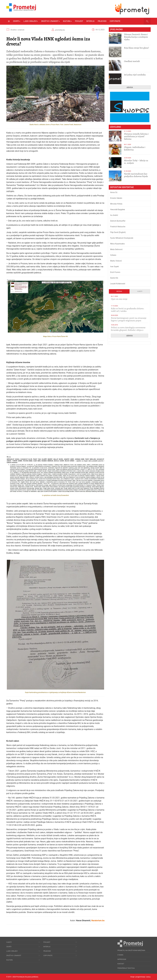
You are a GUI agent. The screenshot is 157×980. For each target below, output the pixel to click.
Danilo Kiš (114, 278)
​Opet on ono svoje (119, 299)
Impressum (122, 959)
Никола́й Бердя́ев (117, 209)
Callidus (148, 977)
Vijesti (140, 291)
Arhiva (130, 87)
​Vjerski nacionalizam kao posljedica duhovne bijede (136, 175)
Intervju (90, 21)
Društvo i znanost (50, 21)
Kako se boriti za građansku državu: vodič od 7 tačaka (127, 310)
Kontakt (121, 964)
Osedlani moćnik (132, 61)
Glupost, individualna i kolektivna (135, 148)
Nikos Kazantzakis (117, 244)
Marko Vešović (116, 261)
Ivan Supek (114, 267)
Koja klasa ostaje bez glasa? (136, 48)
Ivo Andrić (114, 215)
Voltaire (113, 255)
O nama (120, 955)
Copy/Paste (115, 21)
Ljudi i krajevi (31, 21)
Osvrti (17, 21)
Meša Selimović (116, 249)
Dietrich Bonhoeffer (118, 221)
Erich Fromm (115, 272)
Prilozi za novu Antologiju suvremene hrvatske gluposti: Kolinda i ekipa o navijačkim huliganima (128, 330)
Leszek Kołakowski (118, 284)
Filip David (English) (118, 232)
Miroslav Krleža (116, 204)
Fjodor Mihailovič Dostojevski (122, 238)
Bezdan (119, 291)
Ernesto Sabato (116, 198)
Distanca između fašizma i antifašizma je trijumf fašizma (136, 136)
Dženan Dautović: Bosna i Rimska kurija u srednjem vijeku (136, 37)
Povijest (79, 21)
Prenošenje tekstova (126, 968)
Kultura (67, 21)
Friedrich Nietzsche (118, 227)
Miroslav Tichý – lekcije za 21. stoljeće (136, 162)
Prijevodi (102, 21)
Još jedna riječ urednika (135, 75)
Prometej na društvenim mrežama (131, 950)
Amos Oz (114, 192)
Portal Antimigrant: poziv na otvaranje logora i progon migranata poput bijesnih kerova (129, 320)
